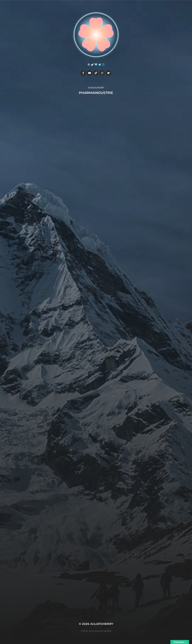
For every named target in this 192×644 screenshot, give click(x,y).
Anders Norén (103, 631)
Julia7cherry (102, 624)
